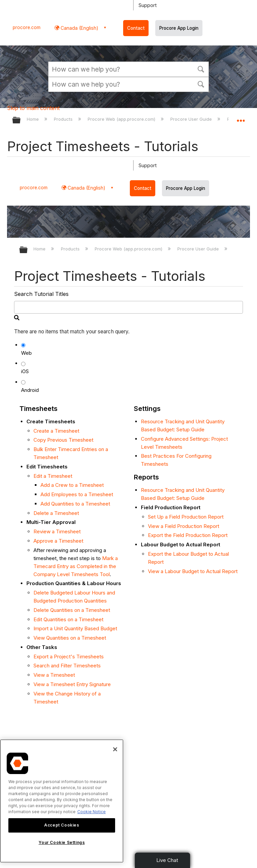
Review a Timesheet (57, 531)
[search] (129, 307)
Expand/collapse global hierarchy (21, 121)
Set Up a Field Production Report (186, 517)
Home (33, 119)
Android (30, 390)
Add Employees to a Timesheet (77, 494)
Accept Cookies (62, 825)
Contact (136, 28)
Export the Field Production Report (188, 535)
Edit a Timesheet (53, 476)
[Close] (115, 749)
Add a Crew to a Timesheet (72, 485)
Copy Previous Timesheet (63, 440)
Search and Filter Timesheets (67, 666)
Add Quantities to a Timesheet (75, 504)
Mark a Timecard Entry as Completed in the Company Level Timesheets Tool (76, 566)
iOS (25, 371)
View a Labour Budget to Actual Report (193, 571)
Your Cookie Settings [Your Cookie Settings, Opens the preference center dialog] (62, 842)
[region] (62, 801)
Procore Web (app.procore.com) (122, 119)
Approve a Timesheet (58, 541)
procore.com (27, 27)
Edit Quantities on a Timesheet (68, 619)
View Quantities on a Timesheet (70, 638)
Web (26, 353)
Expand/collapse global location (241, 118)
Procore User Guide (192, 119)
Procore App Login (179, 28)
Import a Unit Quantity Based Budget (75, 628)
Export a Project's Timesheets (69, 657)
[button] (201, 69)
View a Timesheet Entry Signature (72, 684)
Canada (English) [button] (79, 28)
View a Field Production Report (184, 526)
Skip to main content (33, 108)
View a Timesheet (54, 675)
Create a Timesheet (56, 431)
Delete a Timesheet (56, 513)
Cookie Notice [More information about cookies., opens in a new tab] (92, 812)
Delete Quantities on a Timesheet (72, 610)
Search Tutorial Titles (41, 294)
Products (64, 119)
